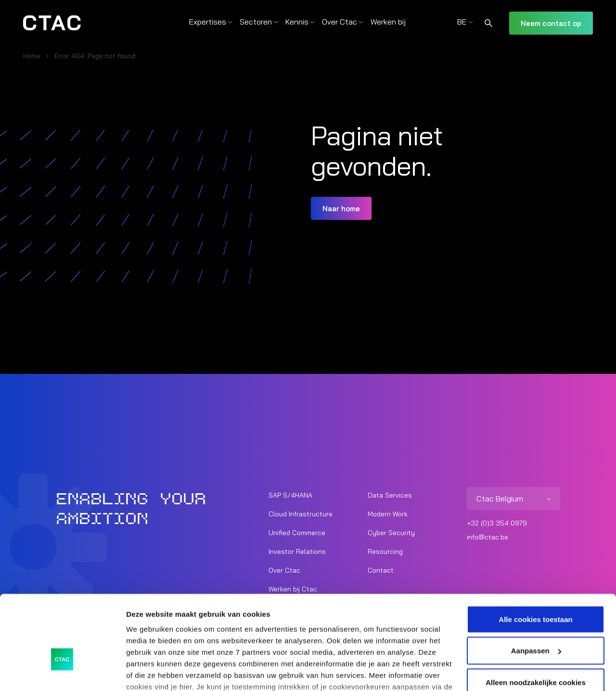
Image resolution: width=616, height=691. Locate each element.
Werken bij (388, 22)
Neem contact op (551, 23)
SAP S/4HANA (290, 495)
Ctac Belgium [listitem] (500, 499)
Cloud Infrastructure (301, 514)
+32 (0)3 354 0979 (497, 523)
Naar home (341, 209)
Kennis (297, 22)
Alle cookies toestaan (535, 556)
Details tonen (149, 672)
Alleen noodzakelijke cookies (536, 619)
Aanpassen (536, 588)
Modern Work (388, 514)
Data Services (390, 495)
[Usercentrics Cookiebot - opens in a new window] (62, 672)
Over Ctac (340, 22)
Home (32, 56)
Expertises (208, 22)
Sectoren (256, 22)
